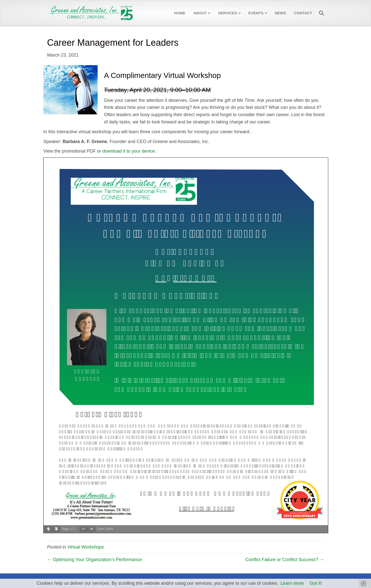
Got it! (316, 583)
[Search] (320, 13)
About (200, 13)
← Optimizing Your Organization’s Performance (95, 560)
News (281, 13)
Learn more (292, 583)
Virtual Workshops (86, 547)
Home (180, 13)
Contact (303, 13)
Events (256, 13)
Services (228, 13)
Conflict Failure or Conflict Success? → (285, 560)
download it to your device (129, 151)
